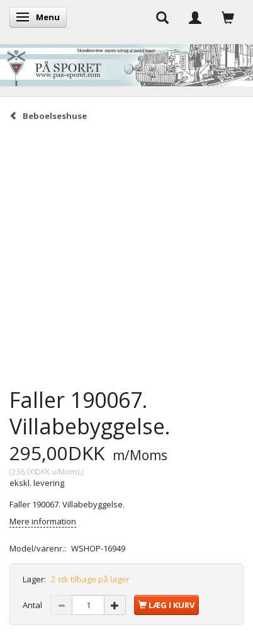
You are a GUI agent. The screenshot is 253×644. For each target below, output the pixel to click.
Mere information (43, 521)
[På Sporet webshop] (126, 62)
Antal (33, 605)
